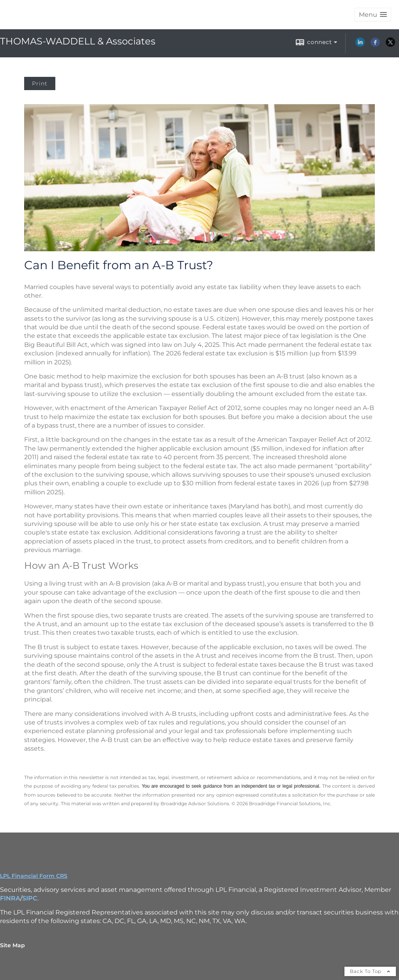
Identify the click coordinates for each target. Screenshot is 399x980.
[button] (373, 15)
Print (40, 83)
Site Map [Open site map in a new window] (12, 945)
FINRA (10, 898)
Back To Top (370, 971)
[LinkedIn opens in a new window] (360, 45)
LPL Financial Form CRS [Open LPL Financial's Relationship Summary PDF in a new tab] (34, 876)
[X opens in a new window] (390, 45)
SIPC (30, 898)
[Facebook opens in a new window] (375, 45)
